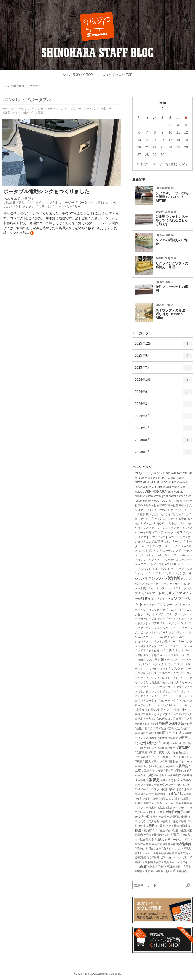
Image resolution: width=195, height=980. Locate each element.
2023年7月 (163, 454)
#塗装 (153, 752)
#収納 (182, 743)
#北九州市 (154, 743)
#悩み (164, 785)
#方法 (148, 803)
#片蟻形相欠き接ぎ (168, 826)
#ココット (146, 564)
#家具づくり (160, 762)
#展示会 (182, 766)
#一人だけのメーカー (171, 705)
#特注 (16, 113)
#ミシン (152, 678)
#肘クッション (144, 853)
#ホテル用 (157, 660)
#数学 (146, 799)
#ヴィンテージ (148, 705)
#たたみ (176, 514)
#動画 (183, 738)
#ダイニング (171, 610)
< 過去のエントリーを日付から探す (162, 164)
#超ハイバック (171, 857)
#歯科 (163, 817)
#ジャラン (163, 584)
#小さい (149, 766)
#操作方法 (176, 794)
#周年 (172, 748)
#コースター (156, 573)
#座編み (159, 775)
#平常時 (169, 771)
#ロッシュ (183, 696)
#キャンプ (56, 109)
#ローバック (168, 701)
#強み (164, 780)
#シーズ (140, 584)
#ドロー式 (156, 632)
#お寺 (148, 505)
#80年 (167, 473)
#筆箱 (159, 844)
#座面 (177, 775)
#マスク (175, 669)
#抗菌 (164, 789)
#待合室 (174, 780)
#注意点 (165, 821)
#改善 (188, 794)
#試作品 (183, 853)
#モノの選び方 (170, 683)
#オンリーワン (174, 542)
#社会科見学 (146, 840)
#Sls (170, 492)
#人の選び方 (179, 714)
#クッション (146, 560)
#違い (174, 862)
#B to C (145, 478)
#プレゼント (182, 646)
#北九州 (107, 109)
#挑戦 (186, 789)
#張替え (153, 780)
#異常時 (157, 835)
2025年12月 (163, 345)
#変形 (161, 753)
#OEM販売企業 (176, 487)
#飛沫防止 (149, 871)
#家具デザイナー (179, 762)
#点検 (142, 826)
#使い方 (187, 719)
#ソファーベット (170, 605)
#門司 (160, 867)
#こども (154, 514)
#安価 (180, 757)
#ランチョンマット (150, 692)
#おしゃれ (183, 501)
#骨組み (182, 871)
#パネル (165, 637)
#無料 (151, 826)
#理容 (175, 830)
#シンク (70, 109)
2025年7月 (163, 369)
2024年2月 (163, 418)
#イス (179, 532)
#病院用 (177, 835)
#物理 (184, 826)
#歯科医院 (174, 817)
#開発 (179, 867)
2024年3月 (163, 405)
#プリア (146, 646)
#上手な (140, 710)
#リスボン (170, 692)
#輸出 (138, 862)
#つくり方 (148, 519)
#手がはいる (177, 785)
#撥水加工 (161, 794)
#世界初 (161, 710)
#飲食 (160, 871)
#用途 (148, 835)
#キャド (152, 555)
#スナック (180, 588)
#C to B (162, 478)
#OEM (147, 487)
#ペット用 (167, 655)
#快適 (156, 785)
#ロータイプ (152, 701)
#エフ (148, 542)
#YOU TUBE (160, 501)
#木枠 (186, 803)
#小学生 (171, 766)
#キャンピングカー (33, 109)
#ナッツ (169, 632)
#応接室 (146, 785)
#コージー (141, 573)
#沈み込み (153, 821)
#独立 (162, 830)
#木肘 (153, 808)
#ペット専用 (152, 655)
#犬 (155, 830)
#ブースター (176, 642)
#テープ (163, 619)
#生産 (183, 830)
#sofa (149, 496)
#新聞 (184, 799)
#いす (172, 501)
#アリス (182, 528)
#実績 (138, 762)
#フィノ (149, 642)
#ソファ (176, 593)
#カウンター (173, 546)
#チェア (153, 614)
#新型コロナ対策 (169, 799)
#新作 (154, 799)
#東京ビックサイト (178, 808)
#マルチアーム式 (168, 673)
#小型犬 (160, 766)
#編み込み (155, 849)
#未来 (161, 808)
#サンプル (182, 573)
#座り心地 (146, 775)
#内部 (145, 733)
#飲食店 (170, 871)
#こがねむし (163, 510)
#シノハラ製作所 (164, 578)
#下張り (151, 710)
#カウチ (159, 546)
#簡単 (167, 844)
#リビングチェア (154, 696)
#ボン (181, 664)
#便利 (154, 724)
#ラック (182, 687)
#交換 (167, 714)
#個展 (189, 724)
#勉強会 (174, 738)
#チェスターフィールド (174, 614)
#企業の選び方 (161, 719)
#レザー (171, 696)
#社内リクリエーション (170, 840)
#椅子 (170, 812)
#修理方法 (177, 724)
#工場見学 (148, 771)
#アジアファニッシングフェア (157, 528)
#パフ (175, 637)
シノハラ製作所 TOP (78, 75)
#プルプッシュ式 (163, 646)
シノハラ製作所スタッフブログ (22, 86)
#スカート (176, 584)
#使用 (138, 724)
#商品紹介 (184, 748)
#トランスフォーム (153, 628)
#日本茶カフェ (161, 803)
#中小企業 (174, 710)
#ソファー (150, 605)
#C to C (173, 478)
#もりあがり (172, 524)
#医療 (166, 743)
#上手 (189, 705)
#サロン (170, 573)
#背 (156, 853)
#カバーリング (169, 551)
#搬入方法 (148, 794)
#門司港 (170, 867)
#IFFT (138, 482)
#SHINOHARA (156, 492)
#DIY (182, 478)
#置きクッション (173, 849)
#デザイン (176, 623)
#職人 (187, 849)
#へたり (150, 523)
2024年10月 (163, 381)
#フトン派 (161, 642)
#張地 (142, 780)
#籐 (174, 844)
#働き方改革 (151, 728)
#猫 (168, 830)
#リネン (182, 692)
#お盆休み (178, 505)
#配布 (143, 867)
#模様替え (152, 817)
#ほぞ (160, 524)
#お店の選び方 (161, 505)
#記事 (163, 853)
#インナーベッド (156, 537)
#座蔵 (169, 775)
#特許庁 (147, 830)
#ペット (179, 650)
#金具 (151, 867)
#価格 (146, 724)
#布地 (159, 771)
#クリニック (163, 560)
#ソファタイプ (161, 599)
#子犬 (172, 757)
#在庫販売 (141, 753)
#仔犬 (148, 719)
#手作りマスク (150, 789)
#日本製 (176, 803)
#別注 (153, 733)
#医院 (174, 743)
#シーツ (151, 584)
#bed (154, 478)
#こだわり (178, 510)
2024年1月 (163, 430)
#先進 (163, 728)
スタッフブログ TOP (117, 75)
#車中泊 (28, 113)
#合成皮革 (161, 748)
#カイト (147, 546)
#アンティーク (163, 532)
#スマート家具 (157, 593)
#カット (143, 551)
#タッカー (156, 610)
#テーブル (150, 619)
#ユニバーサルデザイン (161, 687)
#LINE (172, 482)
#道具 (166, 862)
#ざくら (165, 514)
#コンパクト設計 (182, 569)
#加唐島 (163, 738)
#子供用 (163, 757)
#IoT (146, 482)
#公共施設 (174, 728)
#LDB (164, 482)
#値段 (138, 728)
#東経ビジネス (156, 812)
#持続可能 (175, 789)
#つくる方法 (163, 519)
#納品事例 (184, 844)
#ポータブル (39, 100)
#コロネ (171, 564)
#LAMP (155, 482)
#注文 (175, 821)
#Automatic (179, 473)
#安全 (188, 757)
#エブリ (158, 541)
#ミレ (161, 678)
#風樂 (138, 871)
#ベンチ (166, 650)
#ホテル (143, 660)
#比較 (184, 817)
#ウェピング (177, 537)
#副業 (153, 738)
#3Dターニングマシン (148, 473)
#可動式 (149, 748)
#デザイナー (160, 623)
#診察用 (172, 853)
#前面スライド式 (170, 733)
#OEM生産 (159, 487)
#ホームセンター (176, 660)
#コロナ (159, 564)
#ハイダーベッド (149, 637)
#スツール (167, 588)
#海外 (183, 821)
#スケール (153, 588)
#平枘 (178, 771)
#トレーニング (175, 628)
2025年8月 (163, 357)
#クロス (176, 560)
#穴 (187, 840)
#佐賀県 (176, 719)
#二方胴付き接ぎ (152, 714)
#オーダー (10, 109)
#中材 (184, 710)
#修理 (164, 723)
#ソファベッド (88, 109)
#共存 (184, 728)
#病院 (167, 835)
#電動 (39, 113)
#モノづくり (181, 678)
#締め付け (141, 849)
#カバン (154, 551)
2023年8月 (163, 442)
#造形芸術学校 (152, 862)
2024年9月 (163, 393)
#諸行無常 (153, 858)
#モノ (169, 678)
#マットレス (149, 673)
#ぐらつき (148, 510)
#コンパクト (14, 100)
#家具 (6, 113)
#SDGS (139, 492)
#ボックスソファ (165, 664)
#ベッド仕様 (152, 651)
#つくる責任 (179, 519)
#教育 (138, 799)
